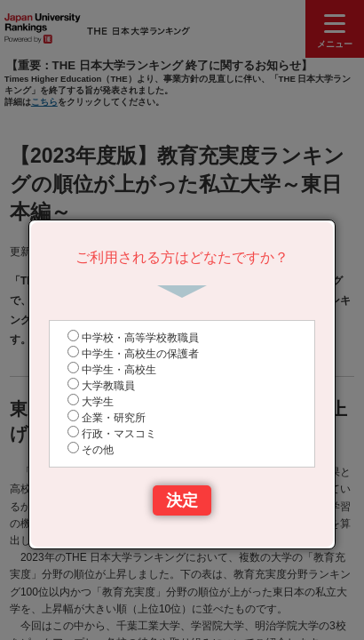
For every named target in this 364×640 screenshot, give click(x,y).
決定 (182, 500)
